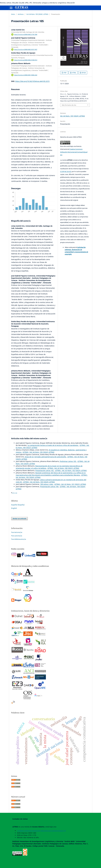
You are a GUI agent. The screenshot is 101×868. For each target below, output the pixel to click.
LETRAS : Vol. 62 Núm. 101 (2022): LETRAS (70, 484)
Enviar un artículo (20, 519)
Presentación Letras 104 (50, 487)
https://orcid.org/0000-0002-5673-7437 (26, 49)
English (14, 508)
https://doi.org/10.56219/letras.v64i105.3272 (32, 81)
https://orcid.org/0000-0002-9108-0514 (26, 60)
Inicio (13, 14)
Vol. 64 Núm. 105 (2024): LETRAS (37, 14)
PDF (65, 73)
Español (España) (18, 505)
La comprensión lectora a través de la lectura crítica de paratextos (53, 445)
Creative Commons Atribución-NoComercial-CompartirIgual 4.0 (74, 152)
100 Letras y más (47, 484)
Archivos (21, 14)
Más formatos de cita (69, 105)
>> (16, 493)
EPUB (83, 73)
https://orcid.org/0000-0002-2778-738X (26, 34)
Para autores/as (17, 536)
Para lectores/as (17, 532)
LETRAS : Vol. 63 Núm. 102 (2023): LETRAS (71, 470)
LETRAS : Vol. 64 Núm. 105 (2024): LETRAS (38, 452)
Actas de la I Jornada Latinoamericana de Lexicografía (46, 457)
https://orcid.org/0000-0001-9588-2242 (26, 75)
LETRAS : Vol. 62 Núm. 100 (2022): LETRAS (63, 468)
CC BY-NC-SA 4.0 (66, 171)
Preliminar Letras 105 (68, 461)
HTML (74, 73)
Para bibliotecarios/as (19, 539)
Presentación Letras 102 (45, 470)
